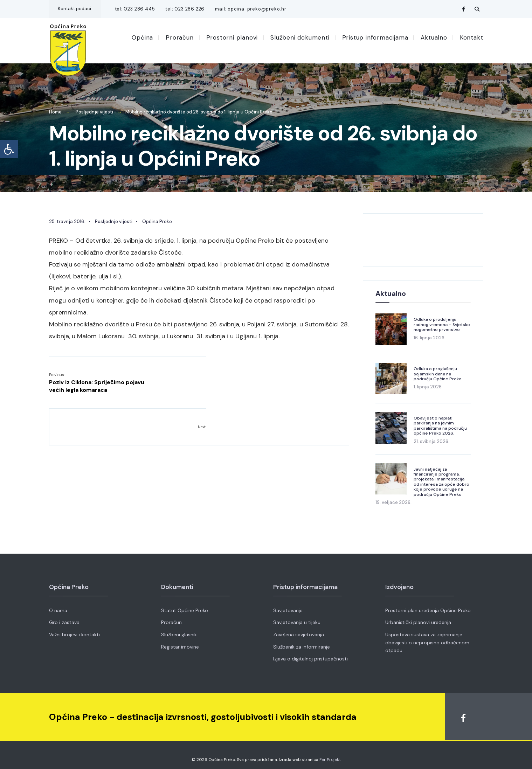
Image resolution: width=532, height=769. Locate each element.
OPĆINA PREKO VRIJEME (423, 235)
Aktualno (434, 37)
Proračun (179, 37)
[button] (9, 149)
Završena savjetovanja (299, 630)
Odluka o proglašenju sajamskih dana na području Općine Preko (438, 369)
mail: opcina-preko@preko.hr (251, 9)
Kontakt (472, 37)
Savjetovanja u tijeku (297, 617)
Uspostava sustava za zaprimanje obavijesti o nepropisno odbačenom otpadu (427, 638)
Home (55, 107)
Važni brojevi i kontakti (74, 630)
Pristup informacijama (375, 37)
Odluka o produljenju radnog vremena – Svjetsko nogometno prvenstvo (442, 320)
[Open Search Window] (477, 9)
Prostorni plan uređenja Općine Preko (428, 605)
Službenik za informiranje (302, 642)
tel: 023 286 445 (135, 9)
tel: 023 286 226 (185, 9)
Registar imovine (180, 642)
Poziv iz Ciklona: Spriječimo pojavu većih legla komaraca (97, 378)
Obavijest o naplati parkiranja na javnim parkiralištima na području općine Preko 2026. (440, 421)
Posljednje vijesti (94, 107)
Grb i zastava (64, 617)
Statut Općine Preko (185, 605)
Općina (142, 37)
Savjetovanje (288, 605)
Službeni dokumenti (300, 37)
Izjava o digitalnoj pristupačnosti (310, 654)
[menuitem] (145, 37)
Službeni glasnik (179, 630)
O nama (58, 605)
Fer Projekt (330, 755)
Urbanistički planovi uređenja (418, 617)
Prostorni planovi (232, 37)
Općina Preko (157, 217)
